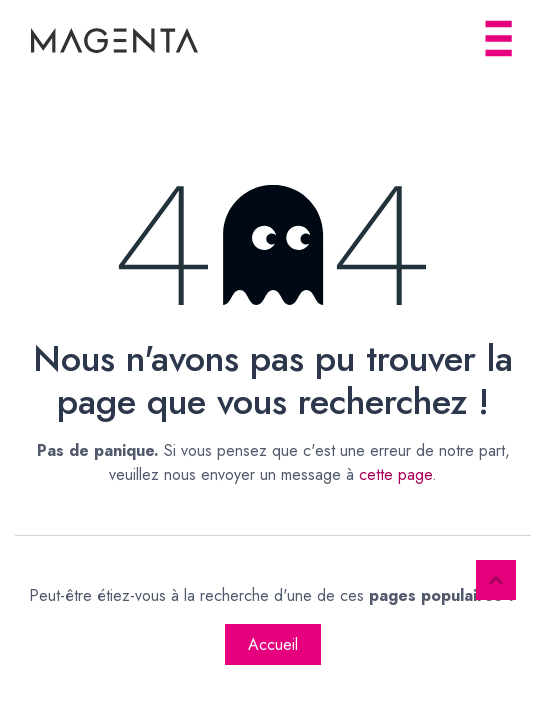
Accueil (273, 644)
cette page (395, 474)
